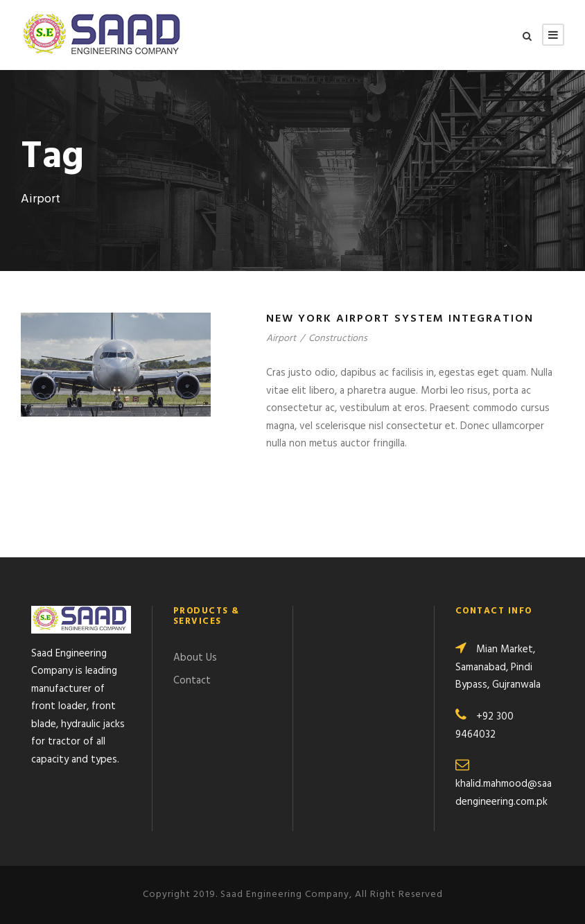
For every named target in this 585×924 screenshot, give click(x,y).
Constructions (338, 339)
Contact (192, 681)
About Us (195, 658)
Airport (281, 339)
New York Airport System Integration (400, 319)
